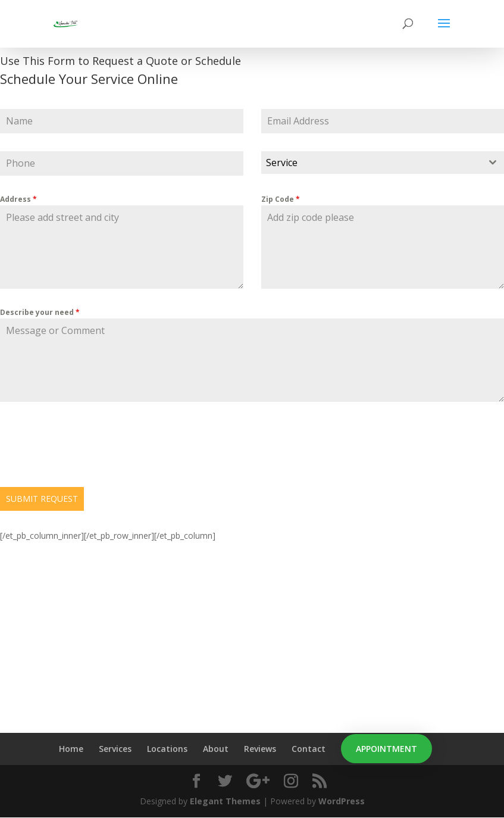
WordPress (342, 801)
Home (71, 749)
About (216, 749)
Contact (309, 749)
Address (18, 199)
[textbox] (372, 163)
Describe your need (40, 312)
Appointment (386, 749)
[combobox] (383, 163)
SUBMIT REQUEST (42, 499)
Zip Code (281, 199)
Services (115, 749)
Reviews (260, 749)
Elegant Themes (225, 801)
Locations (167, 749)
